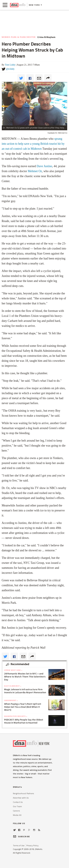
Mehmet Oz (35, 171)
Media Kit (17, 815)
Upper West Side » (13, 670)
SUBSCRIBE (21, 836)
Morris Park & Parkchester (19, 37)
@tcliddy (10, 69)
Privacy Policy (32, 845)
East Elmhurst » (13, 686)
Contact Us (18, 802)
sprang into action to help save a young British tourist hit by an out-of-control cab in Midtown (33, 144)
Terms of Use (19, 845)
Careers (16, 811)
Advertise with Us (21, 798)
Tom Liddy (10, 65)
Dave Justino (44, 166)
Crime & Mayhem (46, 37)
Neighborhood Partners (23, 793)
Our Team (17, 806)
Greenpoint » (11, 700)
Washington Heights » (16, 716)
